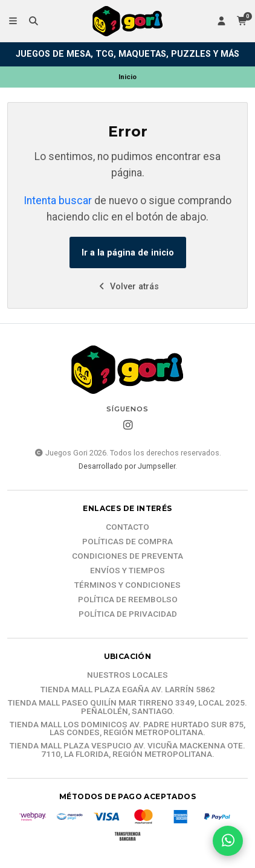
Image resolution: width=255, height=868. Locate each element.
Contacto (127, 527)
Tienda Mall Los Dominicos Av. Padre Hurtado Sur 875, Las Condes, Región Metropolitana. (127, 729)
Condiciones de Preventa (127, 556)
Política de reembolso (128, 600)
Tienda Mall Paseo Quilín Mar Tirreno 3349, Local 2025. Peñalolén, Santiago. (127, 707)
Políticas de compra (127, 542)
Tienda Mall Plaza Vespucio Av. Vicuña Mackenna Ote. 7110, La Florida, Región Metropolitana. (127, 750)
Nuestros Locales (127, 675)
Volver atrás (128, 287)
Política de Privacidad (128, 614)
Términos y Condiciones (127, 585)
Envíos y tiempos (127, 571)
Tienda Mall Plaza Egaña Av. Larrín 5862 (128, 690)
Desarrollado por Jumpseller (127, 466)
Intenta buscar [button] (58, 201)
